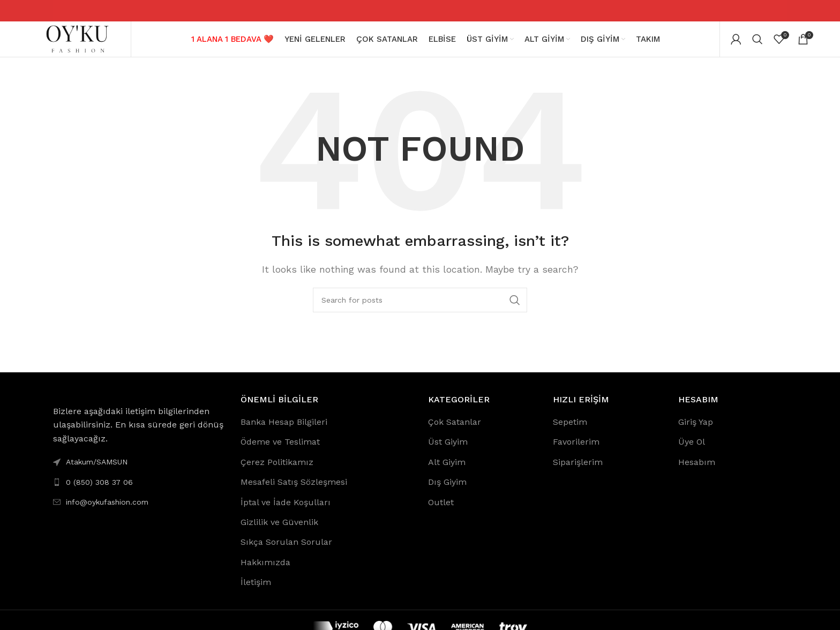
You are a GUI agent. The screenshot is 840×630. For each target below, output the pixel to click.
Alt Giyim (447, 470)
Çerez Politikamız (277, 470)
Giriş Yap (696, 429)
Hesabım (697, 470)
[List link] (139, 490)
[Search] (757, 43)
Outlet (441, 510)
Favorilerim (576, 450)
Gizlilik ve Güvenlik (279, 530)
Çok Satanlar (455, 429)
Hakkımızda (265, 570)
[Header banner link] (420, 11)
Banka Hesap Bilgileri (284, 429)
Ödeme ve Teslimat (280, 450)
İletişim (256, 590)
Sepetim (570, 429)
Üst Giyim (448, 450)
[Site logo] (77, 42)
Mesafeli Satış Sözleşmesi (294, 490)
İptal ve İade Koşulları (286, 510)
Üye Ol (692, 450)
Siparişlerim (578, 470)
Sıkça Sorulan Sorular (286, 550)
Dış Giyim (447, 490)
